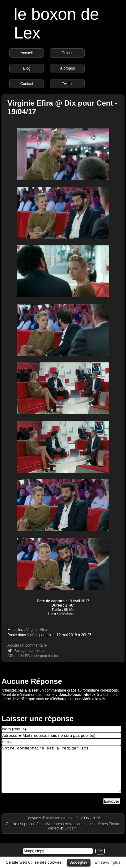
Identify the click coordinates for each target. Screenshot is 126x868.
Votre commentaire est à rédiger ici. (61, 774)
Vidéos (32, 635)
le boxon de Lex (59, 827)
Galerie (67, 53)
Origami (71, 838)
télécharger (69, 614)
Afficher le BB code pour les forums (36, 656)
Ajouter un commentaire (27, 645)
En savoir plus (107, 862)
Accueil (27, 53)
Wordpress (55, 833)
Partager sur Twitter (30, 651)
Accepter (79, 862)
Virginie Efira (37, 630)
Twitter (67, 84)
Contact (27, 84)
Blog (27, 68)
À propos (67, 68)
